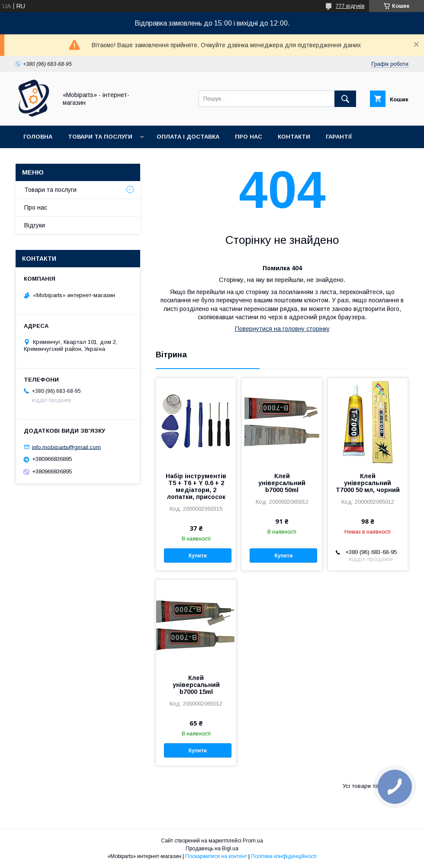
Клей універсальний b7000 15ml (196, 685)
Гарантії (339, 137)
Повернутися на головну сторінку (282, 329)
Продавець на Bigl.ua (212, 849)
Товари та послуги (100, 137)
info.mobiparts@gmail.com (66, 447)
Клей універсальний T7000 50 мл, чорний (368, 483)
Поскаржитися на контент (216, 856)
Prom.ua (253, 841)
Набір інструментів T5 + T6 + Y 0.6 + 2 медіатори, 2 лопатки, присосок (196, 486)
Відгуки (35, 225)
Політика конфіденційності (284, 856)
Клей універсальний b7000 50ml (282, 483)
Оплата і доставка (188, 137)
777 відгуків (350, 6)
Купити (198, 556)
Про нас (249, 137)
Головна (38, 137)
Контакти (294, 137)
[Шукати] (345, 99)
